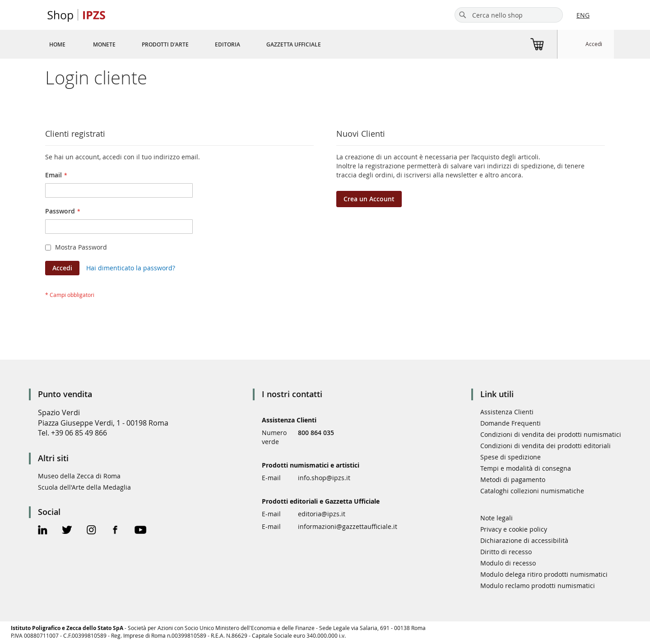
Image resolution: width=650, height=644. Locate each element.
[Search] (463, 15)
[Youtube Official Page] (140, 531)
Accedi (594, 44)
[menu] (196, 44)
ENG (583, 15)
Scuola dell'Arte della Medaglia (84, 487)
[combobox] (509, 15)
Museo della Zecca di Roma (79, 476)
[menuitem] (57, 44)
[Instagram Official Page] (91, 531)
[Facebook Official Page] (115, 531)
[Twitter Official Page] (67, 531)
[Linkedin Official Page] (43, 531)
